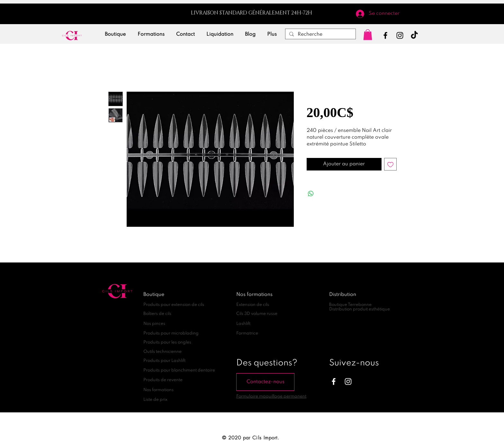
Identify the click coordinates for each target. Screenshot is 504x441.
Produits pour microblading (171, 333)
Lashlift (243, 324)
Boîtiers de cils (157, 314)
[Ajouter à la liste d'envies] (390, 164)
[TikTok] (414, 35)
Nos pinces (154, 324)
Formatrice (247, 333)
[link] (368, 35)
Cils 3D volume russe (257, 314)
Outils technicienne (162, 352)
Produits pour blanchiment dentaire (179, 370)
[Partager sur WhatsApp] (311, 194)
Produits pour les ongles (167, 342)
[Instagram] (400, 35)
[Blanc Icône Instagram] (348, 381)
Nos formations (158, 390)
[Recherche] (320, 35)
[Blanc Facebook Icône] (334, 381)
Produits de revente (163, 380)
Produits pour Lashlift (164, 361)
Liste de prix (155, 400)
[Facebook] (385, 35)
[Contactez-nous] (265, 382)
